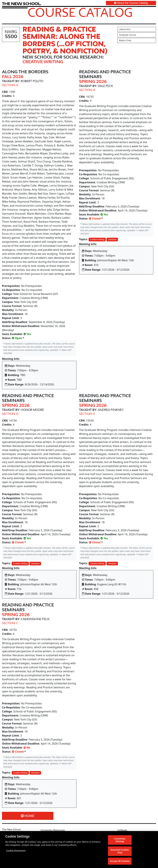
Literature (112, 240)
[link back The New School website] (22, 4)
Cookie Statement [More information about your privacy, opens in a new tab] (16, 850)
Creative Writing (97, 240)
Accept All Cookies (120, 861)
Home (28, 816)
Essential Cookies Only (120, 851)
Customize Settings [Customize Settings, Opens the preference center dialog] (120, 840)
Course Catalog (80, 12)
